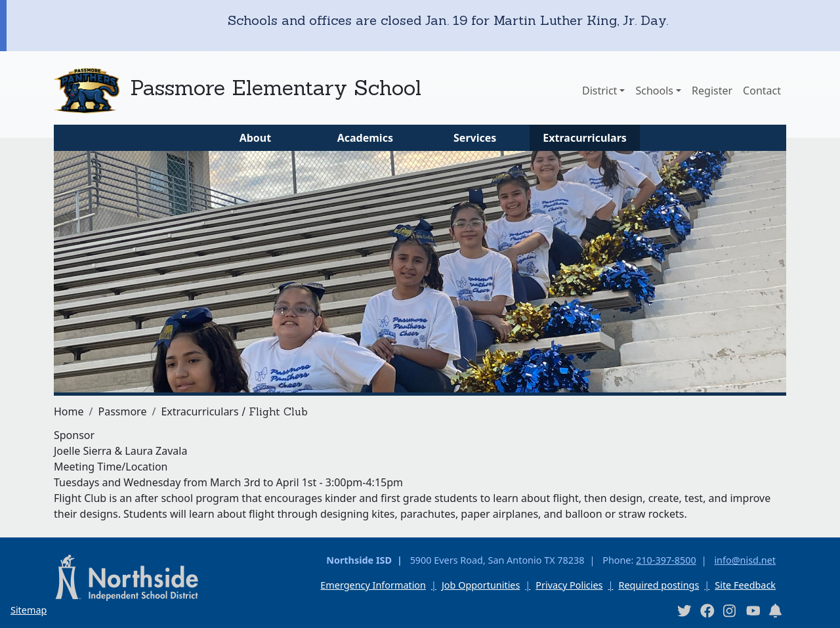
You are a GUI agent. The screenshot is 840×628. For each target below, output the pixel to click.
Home (69, 411)
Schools (654, 91)
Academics (365, 138)
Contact (762, 91)
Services (475, 138)
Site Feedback (745, 585)
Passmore (122, 411)
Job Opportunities (481, 585)
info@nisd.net (745, 560)
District (599, 91)
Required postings (659, 585)
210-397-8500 (666, 560)
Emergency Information (373, 585)
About (256, 138)
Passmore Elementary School (276, 88)
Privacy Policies (569, 585)
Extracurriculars (585, 138)
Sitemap (29, 610)
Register (712, 91)
